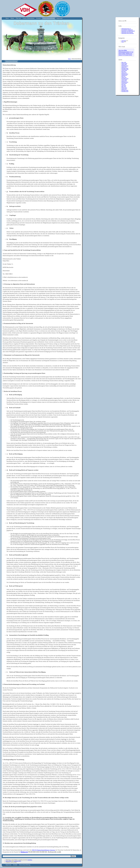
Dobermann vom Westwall (127, 32)
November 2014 (125, 91)
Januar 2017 (124, 77)
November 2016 (125, 79)
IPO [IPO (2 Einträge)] (130, 52)
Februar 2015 (124, 88)
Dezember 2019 (125, 66)
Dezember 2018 (125, 68)
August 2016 (124, 80)
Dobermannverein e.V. (126, 29)
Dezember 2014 (125, 90)
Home (12, 18)
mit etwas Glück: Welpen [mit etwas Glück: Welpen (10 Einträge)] (126, 53)
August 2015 (124, 83)
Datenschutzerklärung (49, 18)
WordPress (30, 860)
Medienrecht (24, 852)
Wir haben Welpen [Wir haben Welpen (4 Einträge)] (128, 55)
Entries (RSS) (9, 861)
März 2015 (124, 87)
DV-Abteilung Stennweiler (127, 30)
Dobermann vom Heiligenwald (128, 31)
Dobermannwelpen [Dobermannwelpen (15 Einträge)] (124, 52)
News (7, 18)
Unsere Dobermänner (29, 18)
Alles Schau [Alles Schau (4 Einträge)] (121, 50)
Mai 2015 (123, 84)
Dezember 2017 (125, 74)
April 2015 (124, 86)
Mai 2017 (123, 76)
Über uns (18, 18)
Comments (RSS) (17, 861)
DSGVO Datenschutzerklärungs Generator (44, 850)
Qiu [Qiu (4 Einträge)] (123, 55)
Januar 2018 (124, 73)
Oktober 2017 (124, 75)
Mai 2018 (123, 72)
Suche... (74, 856)
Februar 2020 (124, 63)
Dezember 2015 (125, 82)
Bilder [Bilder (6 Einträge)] (125, 50)
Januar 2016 (124, 81)
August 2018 (124, 70)
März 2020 (124, 62)
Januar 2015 (124, 89)
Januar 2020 (124, 65)
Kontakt (38, 18)
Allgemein (124, 41)
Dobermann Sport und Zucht (128, 33)
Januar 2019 (124, 67)
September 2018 (125, 69)
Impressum (59, 18)
